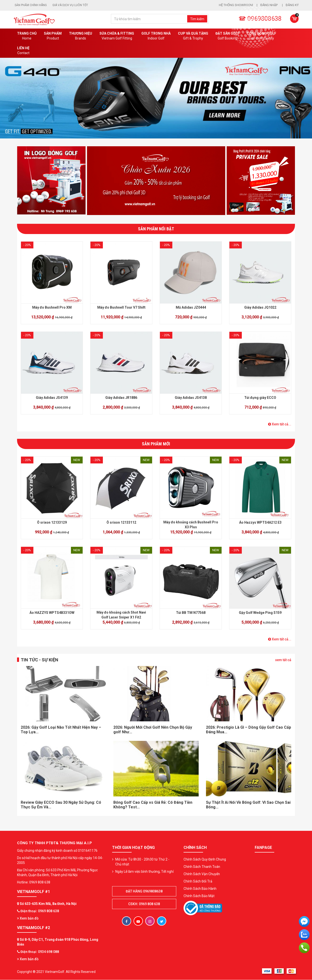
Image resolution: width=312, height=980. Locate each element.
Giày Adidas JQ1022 (260, 307)
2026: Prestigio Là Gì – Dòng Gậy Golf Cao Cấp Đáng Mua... (249, 730)
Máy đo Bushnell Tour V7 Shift (121, 307)
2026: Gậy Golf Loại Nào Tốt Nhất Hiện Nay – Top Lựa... (61, 730)
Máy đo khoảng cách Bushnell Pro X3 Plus (191, 525)
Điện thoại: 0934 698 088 (40, 952)
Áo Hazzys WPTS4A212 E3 (260, 522)
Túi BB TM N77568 (191, 613)
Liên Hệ (23, 51)
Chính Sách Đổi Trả (198, 881)
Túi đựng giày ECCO (260, 398)
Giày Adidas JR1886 (121, 398)
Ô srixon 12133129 (52, 522)
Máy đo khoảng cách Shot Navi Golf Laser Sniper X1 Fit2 (121, 615)
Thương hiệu (81, 36)
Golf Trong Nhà (156, 36)
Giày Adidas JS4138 (191, 398)
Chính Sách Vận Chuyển (202, 874)
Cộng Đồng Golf (261, 36)
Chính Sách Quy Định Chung (205, 859)
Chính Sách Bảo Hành (200, 889)
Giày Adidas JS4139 (52, 398)
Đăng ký (292, 5)
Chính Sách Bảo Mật (199, 896)
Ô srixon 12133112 (121, 522)
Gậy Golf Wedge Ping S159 (260, 613)
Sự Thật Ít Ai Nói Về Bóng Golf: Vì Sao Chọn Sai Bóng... (248, 805)
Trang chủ (27, 36)
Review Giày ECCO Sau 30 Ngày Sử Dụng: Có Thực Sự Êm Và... (61, 805)
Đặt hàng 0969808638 (144, 891)
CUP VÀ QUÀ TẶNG (193, 36)
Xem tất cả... (280, 424)
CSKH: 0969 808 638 (144, 904)
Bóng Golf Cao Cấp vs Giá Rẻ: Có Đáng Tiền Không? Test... (153, 805)
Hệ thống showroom (236, 5)
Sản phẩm (53, 36)
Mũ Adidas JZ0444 (191, 307)
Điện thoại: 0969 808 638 (40, 911)
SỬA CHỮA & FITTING (117, 36)
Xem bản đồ (28, 918)
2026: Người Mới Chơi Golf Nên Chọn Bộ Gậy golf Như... (153, 730)
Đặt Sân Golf (227, 36)
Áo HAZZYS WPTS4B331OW (52, 613)
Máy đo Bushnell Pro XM (52, 307)
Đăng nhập (269, 5)
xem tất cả (283, 660)
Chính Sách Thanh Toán (202, 867)
